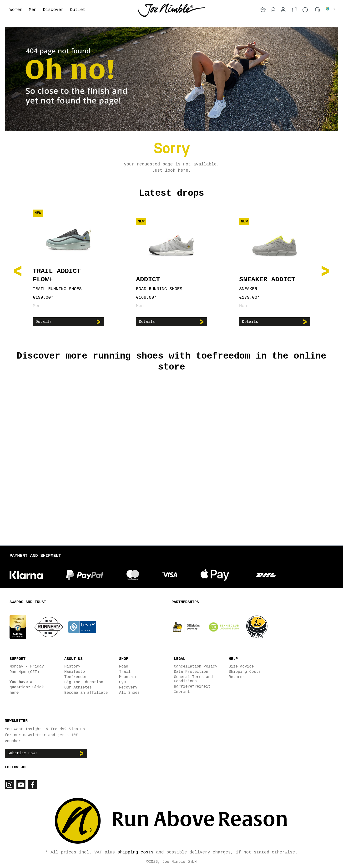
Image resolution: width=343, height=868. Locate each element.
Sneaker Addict (267, 280)
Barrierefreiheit (192, 686)
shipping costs (135, 852)
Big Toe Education (84, 682)
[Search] (273, 10)
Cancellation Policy (196, 666)
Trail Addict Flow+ (57, 275)
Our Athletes (78, 687)
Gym (123, 682)
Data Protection (191, 672)
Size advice (241, 666)
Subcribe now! (23, 753)
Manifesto (75, 672)
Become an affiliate (86, 693)
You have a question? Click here (27, 687)
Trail (125, 672)
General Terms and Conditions (193, 679)
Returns (237, 677)
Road (124, 666)
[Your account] (283, 10)
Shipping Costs (245, 672)
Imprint (182, 692)
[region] (171, 271)
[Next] (325, 271)
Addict (148, 280)
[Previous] (18, 271)
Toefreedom (76, 677)
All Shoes (129, 693)
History (72, 666)
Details (44, 322)
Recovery (128, 687)
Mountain (128, 677)
